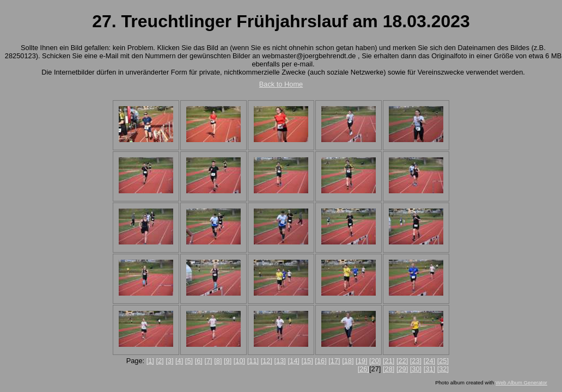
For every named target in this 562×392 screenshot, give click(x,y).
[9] (228, 361)
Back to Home (281, 84)
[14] (294, 361)
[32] (443, 369)
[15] (307, 361)
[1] (150, 361)
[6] (199, 361)
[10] (239, 361)
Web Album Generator (521, 382)
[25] (443, 361)
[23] (416, 361)
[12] (267, 361)
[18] (348, 361)
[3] (169, 361)
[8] (218, 361)
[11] (253, 361)
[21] (389, 361)
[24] (429, 361)
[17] (334, 361)
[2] (160, 361)
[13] (280, 361)
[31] (429, 369)
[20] (375, 361)
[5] (189, 361)
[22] (402, 361)
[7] (208, 361)
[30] (416, 369)
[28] (389, 369)
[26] (364, 369)
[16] (320, 361)
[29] (402, 369)
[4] (179, 361)
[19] (361, 361)
